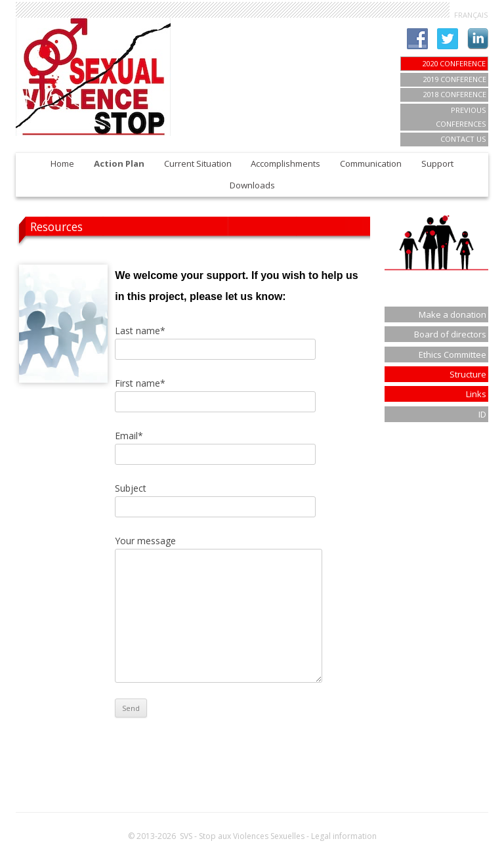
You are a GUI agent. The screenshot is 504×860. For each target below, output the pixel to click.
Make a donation (452, 314)
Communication (371, 163)
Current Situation (198, 163)
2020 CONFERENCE (454, 63)
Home (62, 163)
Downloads (252, 185)
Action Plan (119, 163)
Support (437, 163)
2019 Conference (454, 79)
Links (476, 394)
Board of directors (450, 334)
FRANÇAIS (471, 15)
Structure (468, 374)
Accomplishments (285, 163)
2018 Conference (454, 94)
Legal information (344, 836)
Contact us (463, 139)
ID (482, 414)
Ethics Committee (452, 355)
